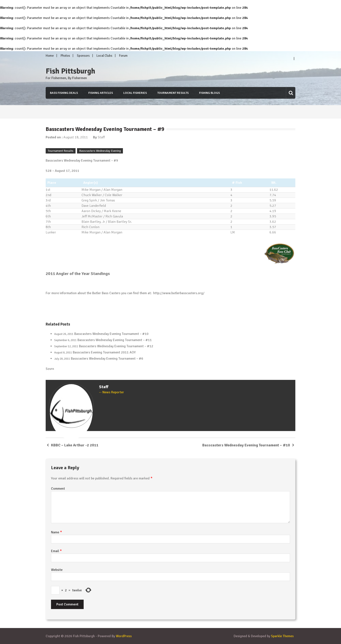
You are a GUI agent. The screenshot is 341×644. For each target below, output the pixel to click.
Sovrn (50, 369)
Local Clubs (104, 56)
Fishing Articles (101, 93)
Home (50, 56)
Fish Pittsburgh (70, 71)
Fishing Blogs (209, 93)
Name (57, 532)
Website (57, 570)
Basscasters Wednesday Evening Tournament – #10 (111, 334)
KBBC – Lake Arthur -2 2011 (75, 445)
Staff (101, 137)
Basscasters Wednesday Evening (100, 151)
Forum (123, 56)
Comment (58, 489)
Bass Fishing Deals (64, 93)
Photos (65, 56)
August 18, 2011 (76, 137)
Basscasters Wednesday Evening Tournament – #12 (116, 346)
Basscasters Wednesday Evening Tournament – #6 (107, 359)
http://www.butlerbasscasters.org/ (179, 293)
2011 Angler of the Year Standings (78, 274)
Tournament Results (173, 93)
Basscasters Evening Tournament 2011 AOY (104, 352)
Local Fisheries (135, 93)
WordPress (124, 636)
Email (56, 551)
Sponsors (83, 56)
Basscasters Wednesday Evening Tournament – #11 (115, 340)
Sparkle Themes (282, 636)
